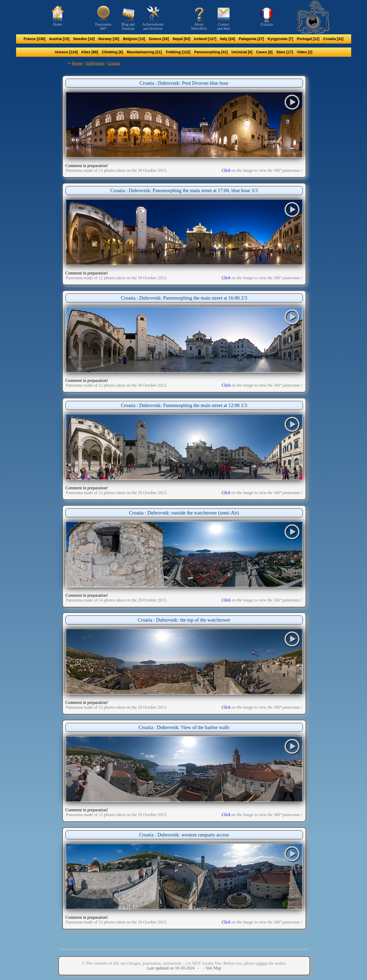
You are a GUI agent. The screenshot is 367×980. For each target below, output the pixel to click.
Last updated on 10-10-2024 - (175, 968)
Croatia (114, 63)
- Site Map (212, 968)
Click (226, 170)
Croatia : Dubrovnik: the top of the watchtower (184, 620)
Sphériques (95, 63)
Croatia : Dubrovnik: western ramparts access (184, 835)
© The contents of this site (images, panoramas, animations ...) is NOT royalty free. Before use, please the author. (184, 963)
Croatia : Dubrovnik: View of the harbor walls (184, 727)
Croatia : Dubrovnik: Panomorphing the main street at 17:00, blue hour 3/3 (184, 190)
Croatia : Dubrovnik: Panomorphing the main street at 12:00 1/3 (184, 405)
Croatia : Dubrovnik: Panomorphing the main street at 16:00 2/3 (184, 298)
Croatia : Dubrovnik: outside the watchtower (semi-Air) (184, 513)
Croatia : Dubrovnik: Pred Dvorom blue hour (184, 83)
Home (77, 63)
